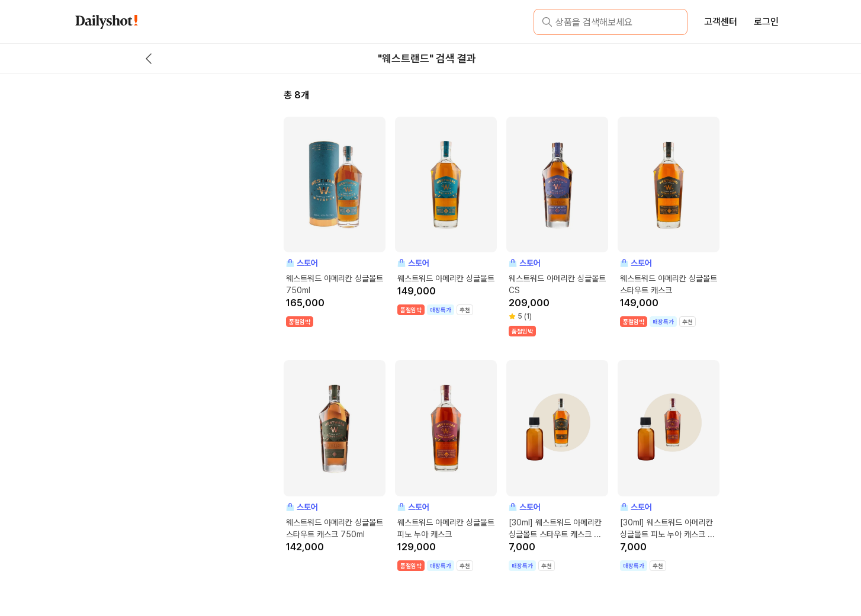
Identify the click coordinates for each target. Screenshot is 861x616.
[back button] (149, 59)
